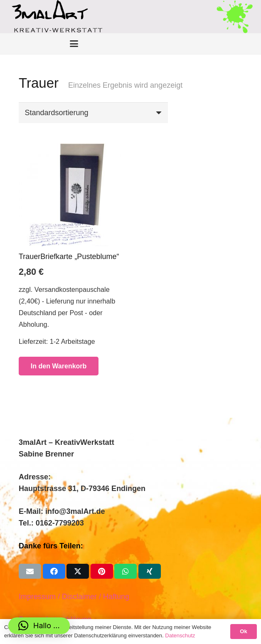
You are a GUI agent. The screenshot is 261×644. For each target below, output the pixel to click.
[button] (39, 626)
